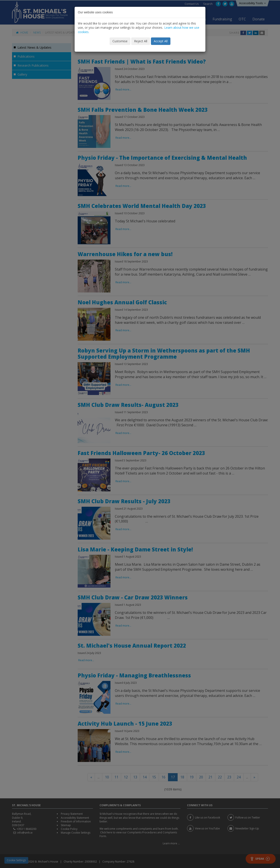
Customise (120, 41)
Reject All (141, 41)
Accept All (161, 41)
